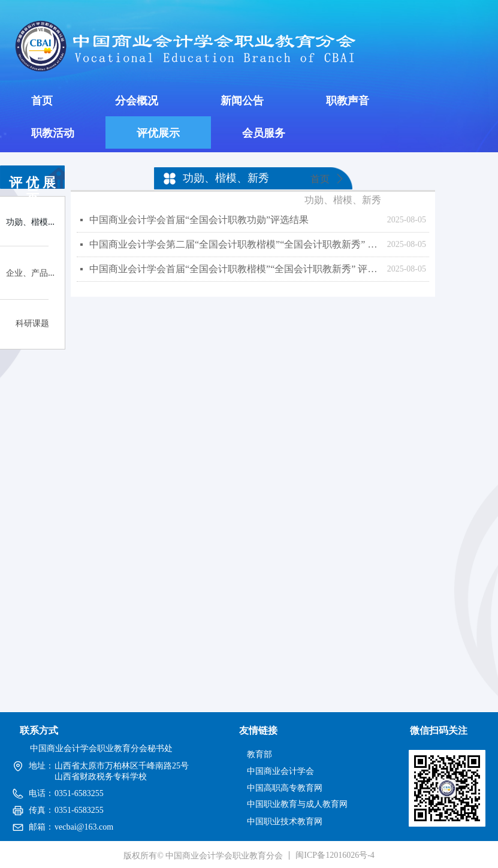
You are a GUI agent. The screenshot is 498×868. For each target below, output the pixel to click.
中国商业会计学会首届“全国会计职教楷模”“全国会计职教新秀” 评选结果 (235, 269)
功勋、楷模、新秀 (343, 200)
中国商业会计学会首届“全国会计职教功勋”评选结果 (199, 220)
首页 (320, 179)
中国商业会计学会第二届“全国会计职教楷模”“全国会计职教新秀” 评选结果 (235, 244)
